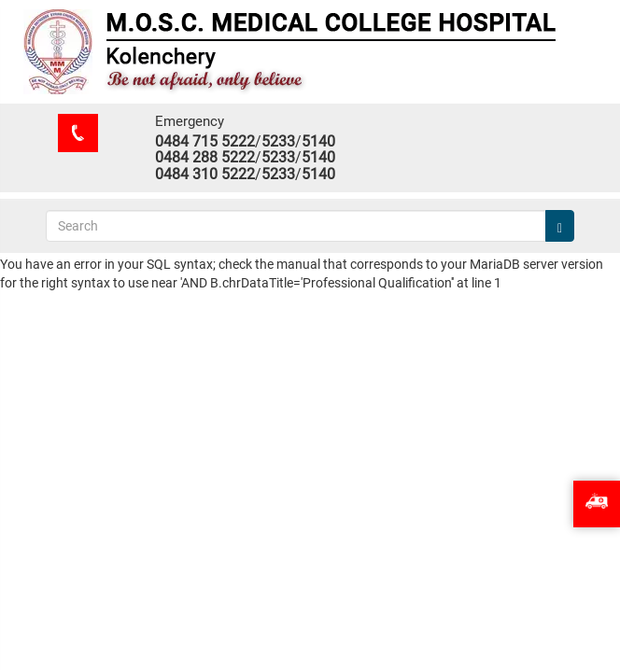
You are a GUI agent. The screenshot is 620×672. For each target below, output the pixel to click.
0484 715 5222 (205, 141)
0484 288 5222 (205, 157)
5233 (278, 141)
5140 (318, 141)
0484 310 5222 (205, 174)
